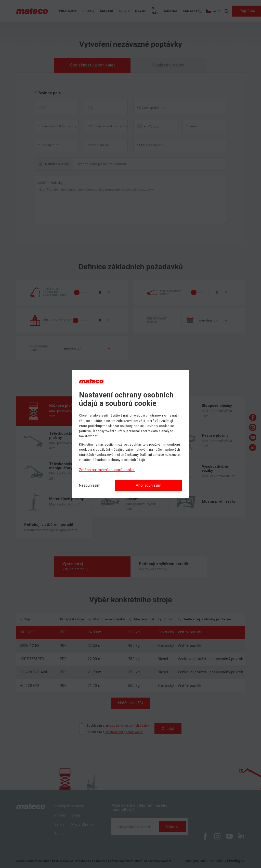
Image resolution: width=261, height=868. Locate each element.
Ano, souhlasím (149, 485)
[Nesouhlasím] (90, 486)
